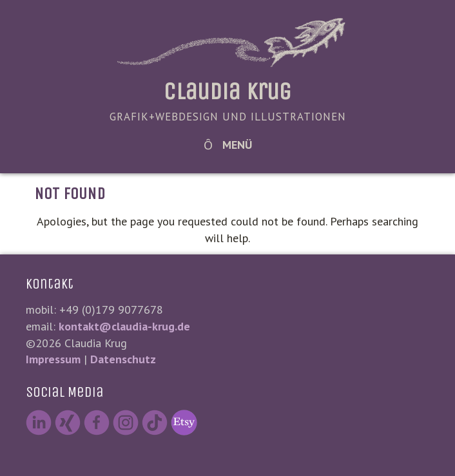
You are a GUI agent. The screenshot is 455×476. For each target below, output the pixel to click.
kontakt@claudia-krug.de (124, 326)
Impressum (53, 359)
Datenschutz (123, 359)
